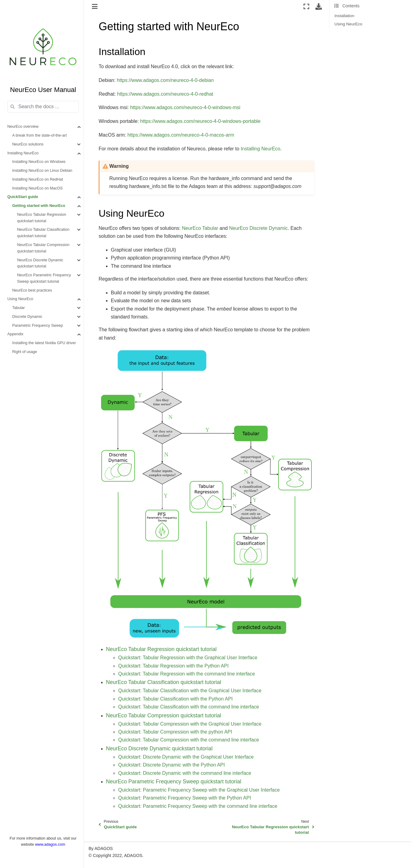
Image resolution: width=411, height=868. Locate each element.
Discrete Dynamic (27, 317)
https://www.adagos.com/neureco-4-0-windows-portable (200, 121)
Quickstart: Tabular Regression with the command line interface (187, 674)
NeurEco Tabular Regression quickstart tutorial (42, 218)
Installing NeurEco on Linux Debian (42, 171)
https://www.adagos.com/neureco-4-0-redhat (165, 94)
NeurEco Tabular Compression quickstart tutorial (43, 248)
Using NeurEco (20, 299)
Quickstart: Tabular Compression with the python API (175, 732)
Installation (344, 16)
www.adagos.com (50, 844)
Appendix (15, 334)
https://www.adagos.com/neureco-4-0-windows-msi (185, 107)
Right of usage (25, 352)
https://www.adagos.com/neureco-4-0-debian (165, 80)
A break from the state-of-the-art (40, 135)
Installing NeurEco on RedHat (38, 179)
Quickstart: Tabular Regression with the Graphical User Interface (188, 658)
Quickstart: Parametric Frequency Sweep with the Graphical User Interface (199, 790)
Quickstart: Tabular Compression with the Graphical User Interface (190, 724)
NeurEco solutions (28, 144)
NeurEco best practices (32, 290)
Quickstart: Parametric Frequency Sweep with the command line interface (198, 806)
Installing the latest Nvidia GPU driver (44, 343)
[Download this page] (319, 6)
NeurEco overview (23, 127)
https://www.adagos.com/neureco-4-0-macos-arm (181, 135)
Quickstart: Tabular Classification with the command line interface (189, 707)
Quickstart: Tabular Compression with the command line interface (189, 740)
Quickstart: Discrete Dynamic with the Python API (171, 765)
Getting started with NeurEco (39, 206)
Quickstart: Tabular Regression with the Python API (173, 666)
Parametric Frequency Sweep (38, 325)
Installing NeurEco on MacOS (37, 188)
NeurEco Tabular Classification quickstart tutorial (43, 233)
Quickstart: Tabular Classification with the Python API (175, 699)
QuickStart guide (23, 197)
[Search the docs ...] (43, 107)
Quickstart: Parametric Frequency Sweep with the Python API (185, 798)
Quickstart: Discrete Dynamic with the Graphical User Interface (186, 757)
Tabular (18, 308)
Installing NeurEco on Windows (39, 162)
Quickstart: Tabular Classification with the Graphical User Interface (190, 691)
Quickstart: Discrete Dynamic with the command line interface (185, 773)
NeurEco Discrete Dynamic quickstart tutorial (40, 263)
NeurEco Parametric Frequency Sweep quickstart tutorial (44, 278)
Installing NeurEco (23, 153)
